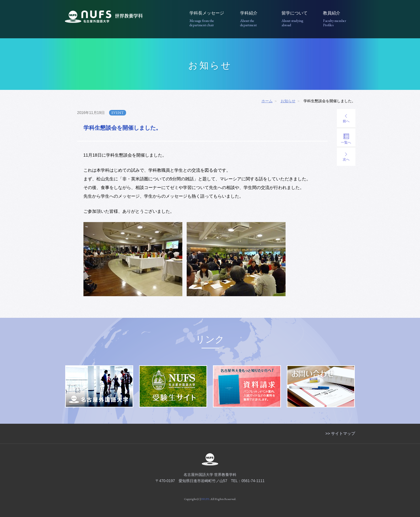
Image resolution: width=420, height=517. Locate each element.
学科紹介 (256, 19)
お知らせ (288, 101)
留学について (298, 19)
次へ (346, 157)
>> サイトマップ (340, 433)
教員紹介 (339, 19)
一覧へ (346, 139)
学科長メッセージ (210, 19)
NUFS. (206, 499)
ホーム (267, 101)
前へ (346, 119)
